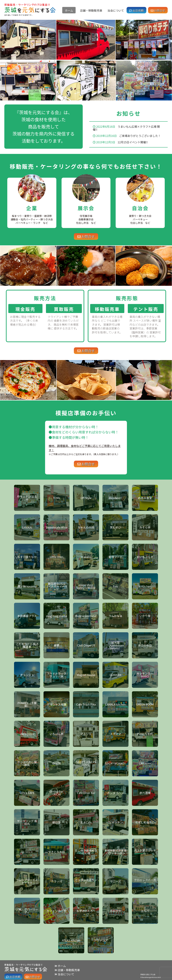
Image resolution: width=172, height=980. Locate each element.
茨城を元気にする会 (148, 974)
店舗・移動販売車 (91, 10)
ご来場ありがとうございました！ (140, 136)
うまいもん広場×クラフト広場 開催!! (126, 128)
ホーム (69, 10)
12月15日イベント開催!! (133, 142)
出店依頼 (136, 10)
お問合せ (158, 10)
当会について (116, 10)
